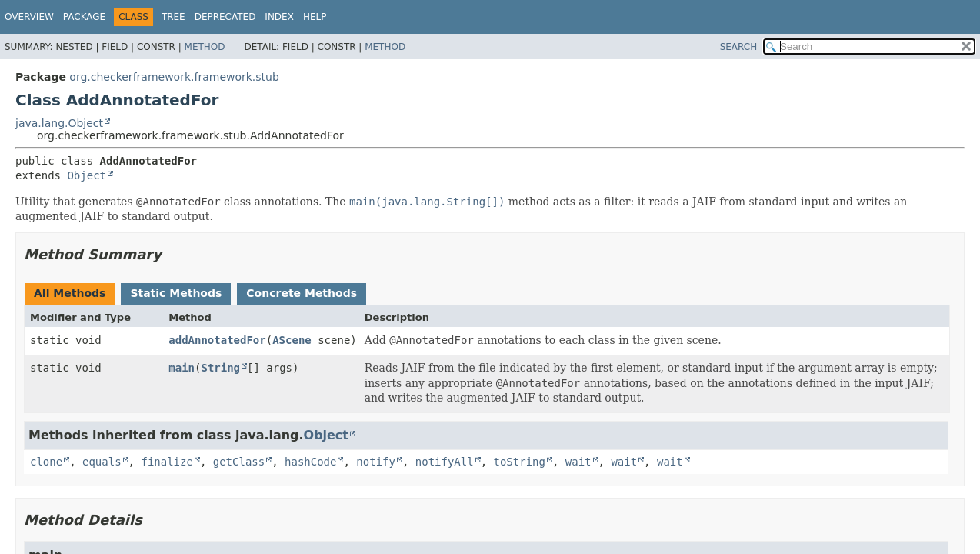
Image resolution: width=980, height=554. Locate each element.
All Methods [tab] (70, 293)
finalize (167, 462)
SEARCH (739, 47)
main (182, 368)
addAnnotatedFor (217, 340)
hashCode (310, 462)
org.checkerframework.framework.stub (174, 77)
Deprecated (225, 17)
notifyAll (445, 462)
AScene (292, 340)
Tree (173, 17)
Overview (29, 17)
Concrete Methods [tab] (302, 293)
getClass (239, 462)
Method (205, 47)
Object (87, 175)
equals (102, 462)
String (220, 368)
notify (376, 462)
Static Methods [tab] (176, 293)
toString (520, 462)
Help (315, 17)
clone (46, 462)
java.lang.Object (59, 123)
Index (279, 17)
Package (84, 17)
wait (578, 462)
